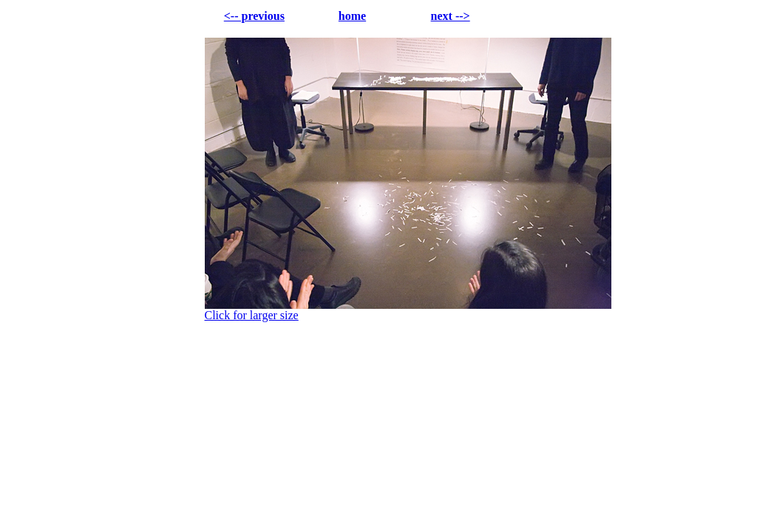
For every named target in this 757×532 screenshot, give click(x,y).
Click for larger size (252, 315)
